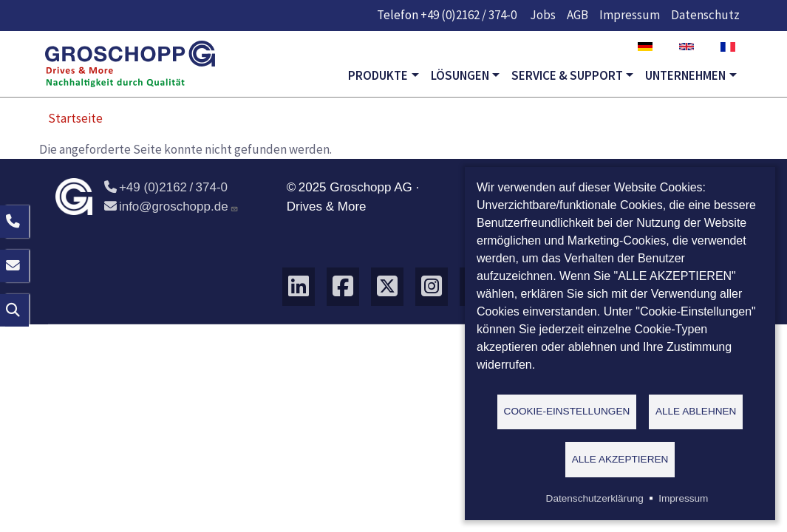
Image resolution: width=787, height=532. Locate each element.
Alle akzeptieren (620, 458)
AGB (578, 15)
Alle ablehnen (696, 410)
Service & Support (567, 75)
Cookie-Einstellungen (567, 410)
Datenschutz (705, 15)
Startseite (75, 118)
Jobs (543, 15)
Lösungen (460, 75)
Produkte (378, 75)
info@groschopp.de (171, 207)
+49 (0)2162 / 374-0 (469, 15)
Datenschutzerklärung (595, 498)
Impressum (630, 15)
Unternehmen (685, 75)
